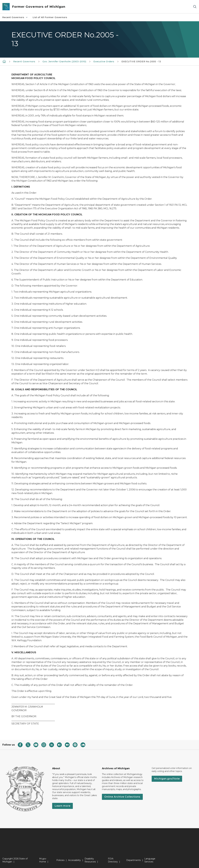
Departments (133, 860)
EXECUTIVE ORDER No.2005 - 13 (141, 62)
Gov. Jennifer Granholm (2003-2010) (64, 62)
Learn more (62, 806)
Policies (60, 860)
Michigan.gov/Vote (167, 779)
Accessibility (74, 860)
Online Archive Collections (122, 797)
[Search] (195, 7)
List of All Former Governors (50, 17)
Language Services (150, 860)
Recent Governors (15, 17)
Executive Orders (104, 62)
